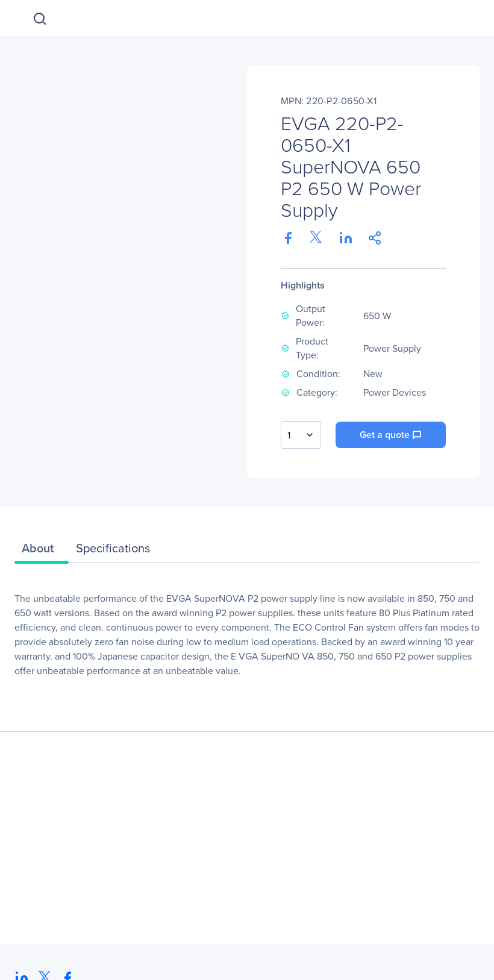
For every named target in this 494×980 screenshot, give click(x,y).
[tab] (42, 551)
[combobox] (301, 435)
